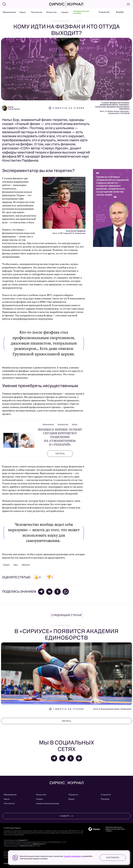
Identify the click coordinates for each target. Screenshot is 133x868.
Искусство (50, 12)
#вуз (16, 565)
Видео (72, 799)
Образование (8, 12)
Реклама (105, 799)
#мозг (75, 424)
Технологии (35, 12)
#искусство (63, 424)
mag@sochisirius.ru (39, 844)
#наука (6, 565)
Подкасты (73, 795)
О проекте (106, 795)
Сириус (64, 12)
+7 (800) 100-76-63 (25, 846)
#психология (48, 424)
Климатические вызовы (81, 12)
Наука (22, 12)
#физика (26, 565)
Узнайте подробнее (72, 856)
